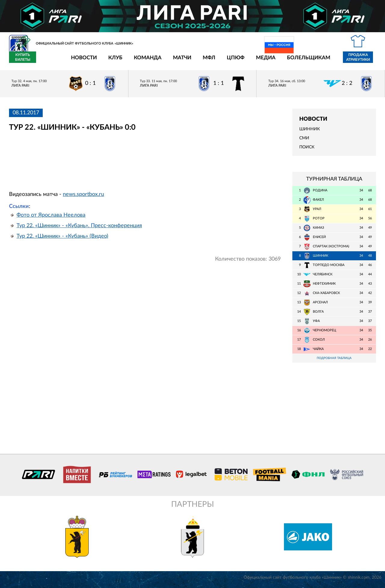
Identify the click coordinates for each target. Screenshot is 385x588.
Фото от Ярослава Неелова (51, 218)
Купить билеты (363, 61)
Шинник (310, 133)
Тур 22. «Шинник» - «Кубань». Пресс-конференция (79, 229)
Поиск (307, 151)
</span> (106, 165)
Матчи (147, 61)
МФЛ (174, 61)
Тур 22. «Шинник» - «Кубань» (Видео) (62, 240)
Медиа (231, 61)
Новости (49, 61)
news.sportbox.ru (83, 198)
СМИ (304, 142)
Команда (112, 61)
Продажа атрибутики (323, 61)
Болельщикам (273, 61)
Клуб (80, 61)
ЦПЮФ (200, 61)
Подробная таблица (334, 362)
